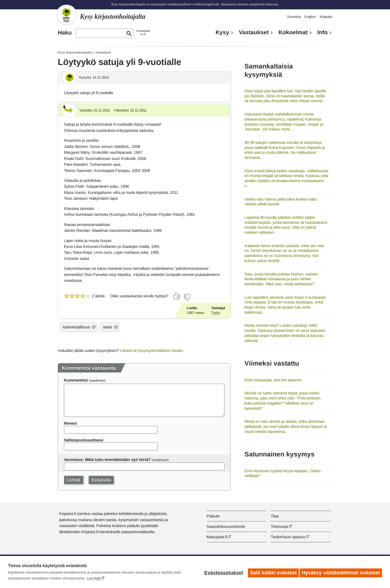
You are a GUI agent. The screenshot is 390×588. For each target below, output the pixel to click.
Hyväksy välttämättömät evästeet (341, 572)
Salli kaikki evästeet (272, 572)
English (310, 17)
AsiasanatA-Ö (143, 32)
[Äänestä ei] (187, 297)
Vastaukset (254, 32)
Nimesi (70, 423)
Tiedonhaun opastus (288, 537)
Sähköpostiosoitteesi (84, 440)
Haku (65, 33)
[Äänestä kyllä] (177, 296)
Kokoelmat (293, 32)
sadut (107, 327)
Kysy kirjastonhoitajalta (75, 52)
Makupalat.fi (217, 537)
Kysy (222, 32)
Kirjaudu (326, 17)
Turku (216, 313)
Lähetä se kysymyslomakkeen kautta (151, 350)
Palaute (213, 516)
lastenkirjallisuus (76, 327)
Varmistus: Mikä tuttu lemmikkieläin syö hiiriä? (107, 460)
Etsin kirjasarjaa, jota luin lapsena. (273, 380)
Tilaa (275, 516)
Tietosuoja (279, 526)
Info (322, 32)
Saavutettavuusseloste (226, 526)
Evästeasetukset (222, 572)
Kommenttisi (76, 380)
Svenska (294, 17)
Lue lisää (94, 578)
